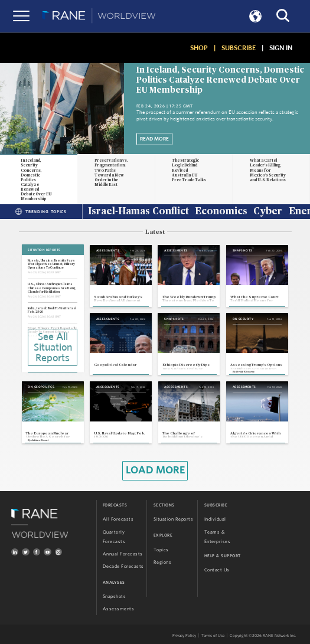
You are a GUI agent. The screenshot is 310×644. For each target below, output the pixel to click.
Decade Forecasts (123, 566)
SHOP (199, 48)
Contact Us (217, 570)
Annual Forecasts (123, 554)
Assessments (119, 609)
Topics (161, 550)
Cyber (268, 212)
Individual (215, 519)
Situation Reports (174, 519)
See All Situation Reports (53, 348)
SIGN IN (281, 48)
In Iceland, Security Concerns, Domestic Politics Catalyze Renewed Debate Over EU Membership (220, 80)
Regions (163, 562)
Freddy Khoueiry (245, 372)
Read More (154, 139)
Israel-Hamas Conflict (138, 212)
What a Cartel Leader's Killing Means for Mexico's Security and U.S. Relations (268, 170)
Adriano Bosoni (40, 440)
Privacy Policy (184, 635)
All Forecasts (118, 519)
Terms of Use (213, 635)
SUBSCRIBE (239, 48)
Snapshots (115, 596)
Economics (221, 212)
